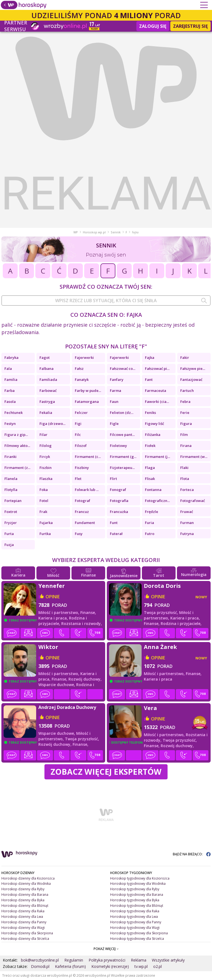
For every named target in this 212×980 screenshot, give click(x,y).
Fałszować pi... (157, 368)
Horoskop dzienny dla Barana (25, 895)
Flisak (150, 479)
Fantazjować (191, 380)
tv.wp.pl (141, 966)
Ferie (185, 413)
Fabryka (11, 357)
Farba (10, 391)
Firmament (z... (17, 468)
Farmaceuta (156, 391)
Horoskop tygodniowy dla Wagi (135, 928)
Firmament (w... (194, 457)
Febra (185, 402)
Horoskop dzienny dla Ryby (23, 889)
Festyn (10, 424)
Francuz (82, 512)
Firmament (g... (123, 457)
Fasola (10, 402)
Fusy (79, 534)
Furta (9, 534)
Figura (186, 424)
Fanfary (117, 380)
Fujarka (46, 523)
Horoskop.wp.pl (94, 232)
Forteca (187, 490)
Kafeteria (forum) (70, 966)
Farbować (48, 391)
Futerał (116, 534)
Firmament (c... (88, 457)
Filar (43, 435)
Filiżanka (153, 435)
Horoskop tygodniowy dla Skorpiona (139, 933)
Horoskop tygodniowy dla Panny (136, 922)
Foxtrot (11, 512)
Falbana (47, 368)
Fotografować (193, 501)
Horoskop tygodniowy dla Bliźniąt (137, 906)
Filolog (46, 446)
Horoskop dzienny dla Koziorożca (28, 878)
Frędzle (152, 512)
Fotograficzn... (157, 501)
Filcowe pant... (122, 435)
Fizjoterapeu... (122, 468)
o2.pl (157, 966)
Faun (114, 402)
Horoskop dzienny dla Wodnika (26, 884)
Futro (150, 534)
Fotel (44, 501)
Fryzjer (11, 523)
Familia (11, 380)
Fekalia (46, 413)
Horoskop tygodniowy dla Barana (137, 895)
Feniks (150, 413)
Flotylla (11, 490)
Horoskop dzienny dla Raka (23, 911)
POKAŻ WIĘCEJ (106, 949)
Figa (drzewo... (52, 424)
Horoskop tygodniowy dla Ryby (135, 889)
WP (76, 232)
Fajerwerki (84, 357)
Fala (8, 368)
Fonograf (118, 490)
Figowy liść (154, 424)
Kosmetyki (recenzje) (110, 966)
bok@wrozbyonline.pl (40, 960)
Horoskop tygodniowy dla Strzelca (137, 939)
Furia (149, 523)
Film (184, 435)
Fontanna (153, 490)
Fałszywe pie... (193, 368)
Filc (78, 435)
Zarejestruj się (190, 26)
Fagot (45, 357)
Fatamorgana (87, 402)
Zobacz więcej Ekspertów (106, 772)
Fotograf (83, 501)
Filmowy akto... (17, 446)
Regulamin (74, 960)
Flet (78, 479)
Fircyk (45, 457)
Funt (114, 523)
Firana (186, 446)
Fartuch (187, 391)
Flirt (113, 479)
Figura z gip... (16, 435)
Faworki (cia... (157, 402)
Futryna (187, 534)
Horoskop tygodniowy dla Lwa (134, 917)
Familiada (48, 380)
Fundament (85, 523)
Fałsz (79, 368)
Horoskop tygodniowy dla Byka (135, 900)
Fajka (150, 357)
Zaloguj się (153, 26)
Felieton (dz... (122, 413)
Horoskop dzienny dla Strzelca (25, 939)
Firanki (10, 457)
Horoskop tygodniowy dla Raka (135, 911)
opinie (53, 597)
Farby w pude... (88, 391)
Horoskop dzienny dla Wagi (23, 928)
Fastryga (47, 402)
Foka (44, 490)
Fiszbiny (82, 468)
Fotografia (119, 501)
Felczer (81, 413)
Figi (78, 424)
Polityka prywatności (107, 960)
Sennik (116, 232)
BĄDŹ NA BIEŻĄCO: (192, 854)
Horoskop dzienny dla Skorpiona (27, 933)
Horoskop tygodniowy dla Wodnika (138, 884)
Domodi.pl (40, 966)
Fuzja (9, 545)
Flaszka (46, 479)
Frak (43, 512)
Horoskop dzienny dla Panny (24, 922)
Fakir (185, 357)
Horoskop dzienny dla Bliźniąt (25, 906)
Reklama (139, 960)
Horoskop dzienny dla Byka (23, 900)
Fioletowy (118, 446)
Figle (114, 424)
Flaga (150, 468)
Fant (149, 380)
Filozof (81, 446)
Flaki (184, 468)
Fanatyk (82, 380)
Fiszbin (46, 468)
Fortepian (13, 501)
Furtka (45, 534)
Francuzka (119, 512)
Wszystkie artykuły (168, 960)
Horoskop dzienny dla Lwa (22, 917)
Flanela (11, 479)
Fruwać (187, 512)
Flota (185, 479)
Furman (187, 523)
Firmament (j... (157, 457)
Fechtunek (14, 413)
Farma (116, 391)
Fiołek (150, 446)
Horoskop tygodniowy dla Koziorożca (140, 878)
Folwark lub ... (87, 490)
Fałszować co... (123, 368)
